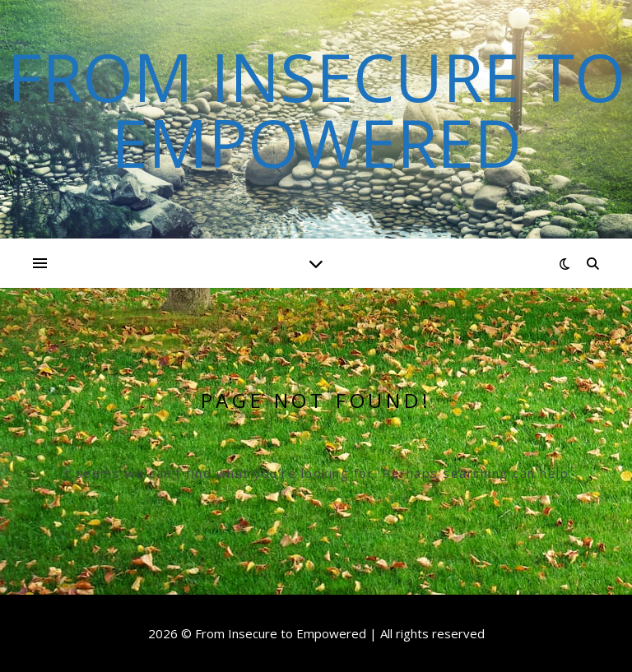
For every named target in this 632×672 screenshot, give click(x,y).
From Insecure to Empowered (316, 109)
